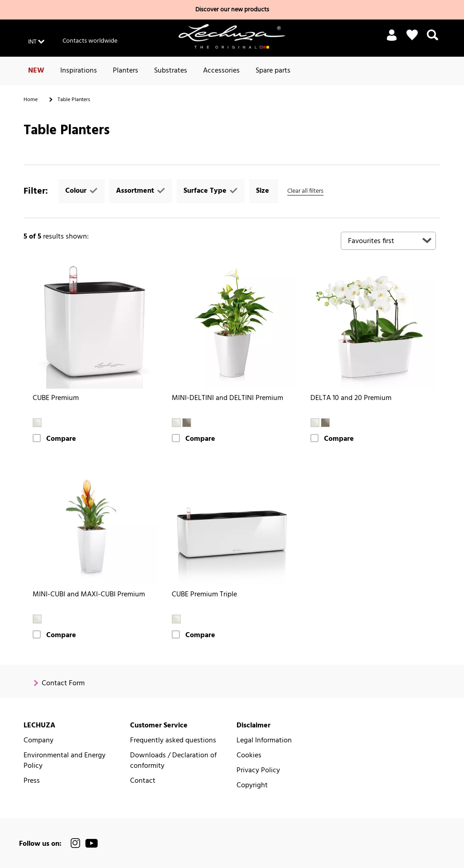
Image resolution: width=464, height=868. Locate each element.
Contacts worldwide (90, 41)
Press (32, 781)
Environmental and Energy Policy (65, 761)
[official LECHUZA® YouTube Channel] (92, 843)
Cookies (249, 756)
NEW (36, 71)
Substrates (171, 71)
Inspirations (79, 71)
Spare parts (273, 71)
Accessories (221, 71)
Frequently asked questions (173, 741)
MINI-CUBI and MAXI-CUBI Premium (89, 595)
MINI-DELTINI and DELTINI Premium (227, 398)
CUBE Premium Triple (204, 595)
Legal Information (264, 741)
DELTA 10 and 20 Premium (351, 398)
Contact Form (63, 684)
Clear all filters (305, 191)
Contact (143, 781)
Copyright (252, 786)
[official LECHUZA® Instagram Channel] (76, 843)
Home (31, 100)
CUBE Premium (56, 398)
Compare (61, 439)
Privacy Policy (258, 771)
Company (39, 741)
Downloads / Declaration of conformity (173, 761)
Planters (126, 71)
